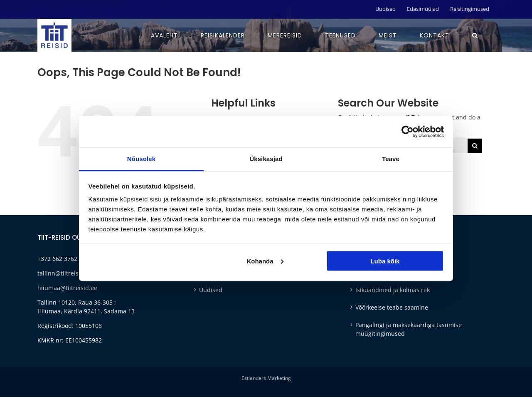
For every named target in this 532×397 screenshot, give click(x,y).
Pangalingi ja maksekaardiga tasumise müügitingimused (409, 329)
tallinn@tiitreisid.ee (65, 273)
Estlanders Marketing (266, 378)
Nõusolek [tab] (141, 159)
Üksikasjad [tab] (266, 159)
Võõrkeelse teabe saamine (392, 307)
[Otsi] (475, 146)
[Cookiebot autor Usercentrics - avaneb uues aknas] (408, 132)
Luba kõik (385, 261)
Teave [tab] (391, 159)
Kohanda (265, 261)
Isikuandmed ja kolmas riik (393, 290)
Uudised (211, 290)
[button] (475, 35)
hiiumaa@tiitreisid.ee (67, 288)
